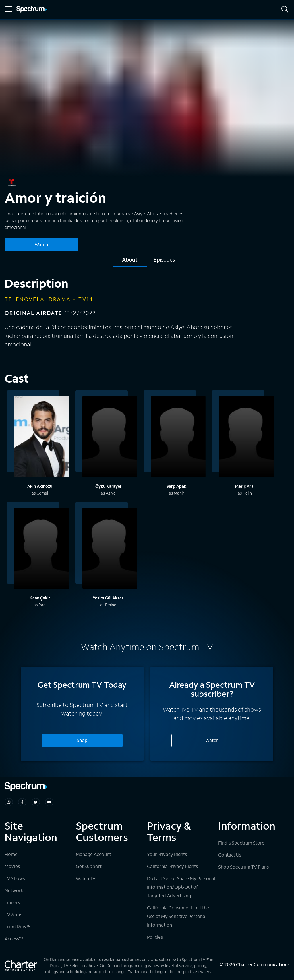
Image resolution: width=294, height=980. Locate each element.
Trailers (12, 902)
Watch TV (86, 878)
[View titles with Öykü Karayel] (110, 437)
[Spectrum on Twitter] (36, 802)
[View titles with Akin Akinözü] (41, 437)
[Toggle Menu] (8, 9)
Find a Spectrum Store (241, 843)
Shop (82, 740)
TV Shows (15, 878)
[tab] (130, 262)
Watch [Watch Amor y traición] (41, 244)
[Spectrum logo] (32, 10)
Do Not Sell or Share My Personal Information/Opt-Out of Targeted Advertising (181, 887)
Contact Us (230, 855)
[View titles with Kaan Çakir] (41, 549)
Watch (212, 740)
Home (11, 854)
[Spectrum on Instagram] (9, 802)
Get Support (89, 866)
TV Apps (13, 914)
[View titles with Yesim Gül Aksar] (110, 549)
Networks (15, 890)
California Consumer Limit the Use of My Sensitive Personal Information (178, 916)
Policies (155, 937)
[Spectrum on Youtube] (49, 802)
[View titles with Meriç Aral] (246, 437)
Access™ (14, 939)
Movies (12, 866)
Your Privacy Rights (167, 854)
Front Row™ (18, 926)
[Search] (285, 10)
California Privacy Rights (172, 866)
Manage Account (93, 854)
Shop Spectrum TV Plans (243, 867)
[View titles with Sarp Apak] (178, 437)
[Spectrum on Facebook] (22, 802)
